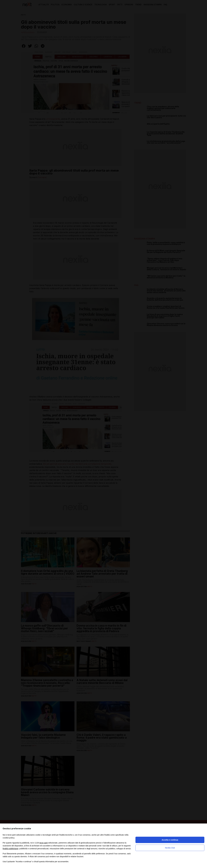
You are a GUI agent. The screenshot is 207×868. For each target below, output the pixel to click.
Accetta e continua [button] (170, 840)
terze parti (44, 843)
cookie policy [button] (9, 838)
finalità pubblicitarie (10, 849)
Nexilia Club (170, 848)
